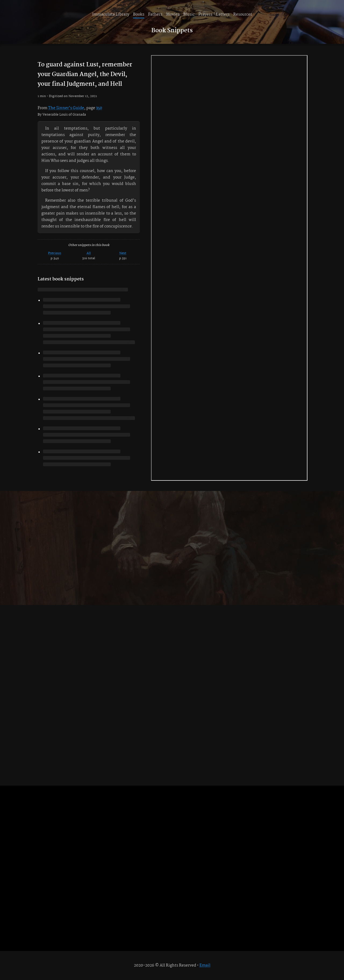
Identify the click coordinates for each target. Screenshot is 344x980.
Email (205, 965)
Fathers (155, 15)
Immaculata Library (111, 15)
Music (189, 15)
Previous (55, 253)
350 (99, 108)
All (89, 253)
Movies (173, 15)
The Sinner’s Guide (66, 108)
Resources (243, 15)
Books (139, 15)
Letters (223, 15)
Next (123, 253)
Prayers (205, 15)
